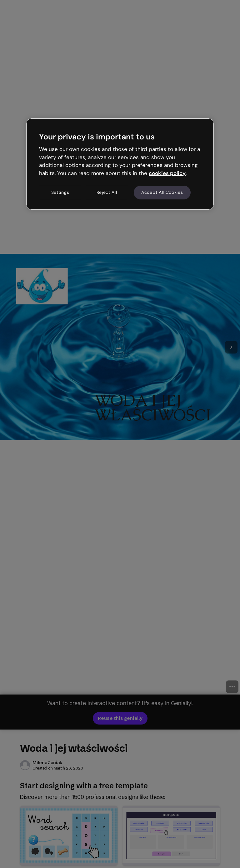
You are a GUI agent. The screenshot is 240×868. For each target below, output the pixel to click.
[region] (120, 164)
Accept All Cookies (162, 192)
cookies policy (167, 173)
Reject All (107, 192)
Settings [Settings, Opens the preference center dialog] (60, 192)
